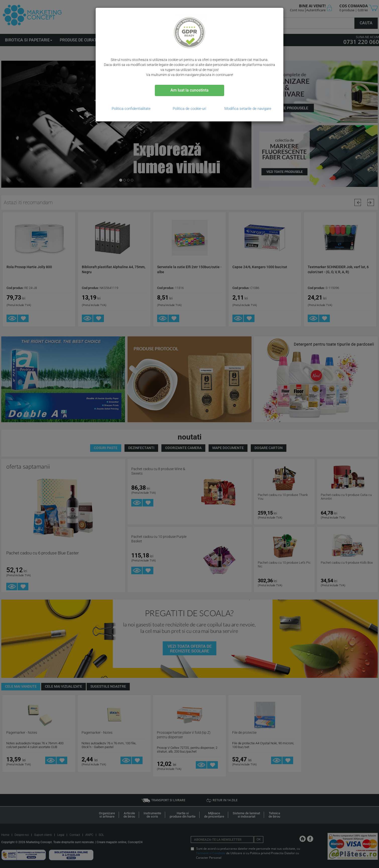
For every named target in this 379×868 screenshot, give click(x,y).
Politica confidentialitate (131, 109)
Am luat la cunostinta (189, 90)
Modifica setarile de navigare (248, 109)
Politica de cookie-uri (189, 109)
